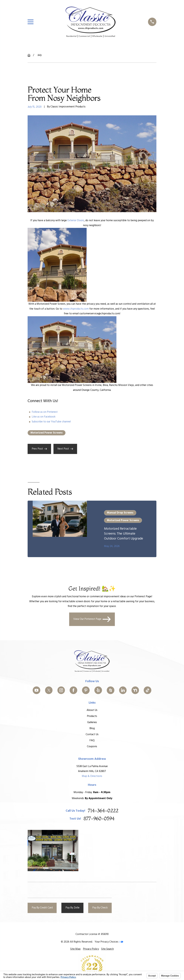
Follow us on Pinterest (45, 412)
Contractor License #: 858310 (92, 934)
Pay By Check (100, 908)
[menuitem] (75, 949)
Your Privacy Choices (109, 942)
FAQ (92, 740)
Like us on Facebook (44, 417)
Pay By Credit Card (42, 908)
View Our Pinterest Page (92, 619)
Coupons (92, 747)
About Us (92, 710)
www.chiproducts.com (76, 309)
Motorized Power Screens (47, 433)
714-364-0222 (103, 811)
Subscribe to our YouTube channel (51, 422)
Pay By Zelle (72, 908)
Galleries (92, 722)
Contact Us (92, 734)
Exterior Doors (76, 220)
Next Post (65, 449)
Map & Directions (92, 776)
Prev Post (39, 449)
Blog (92, 728)
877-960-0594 (99, 819)
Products (92, 716)
